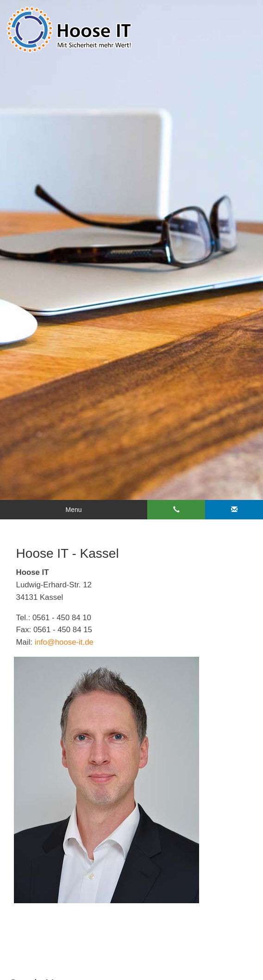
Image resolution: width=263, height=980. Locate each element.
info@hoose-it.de (64, 642)
